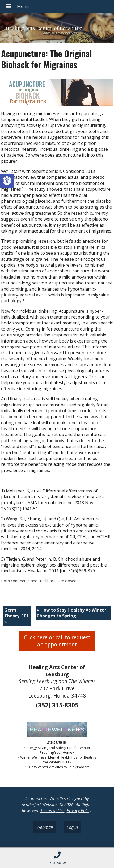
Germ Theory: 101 (16, 616)
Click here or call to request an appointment (57, 641)
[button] (7, 181)
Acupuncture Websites (46, 799)
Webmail (45, 827)
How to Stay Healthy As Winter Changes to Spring (71, 613)
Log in (72, 827)
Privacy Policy (79, 810)
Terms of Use (52, 810)
